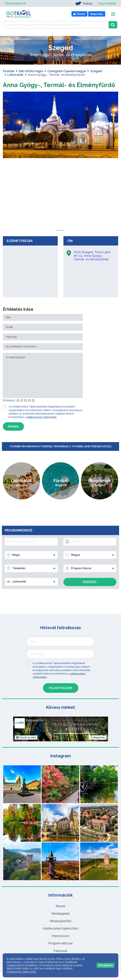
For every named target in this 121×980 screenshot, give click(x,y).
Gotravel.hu (34, 720)
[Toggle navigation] (113, 14)
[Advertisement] (61, 206)
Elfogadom (105, 965)
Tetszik (26, 738)
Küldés (13, 426)
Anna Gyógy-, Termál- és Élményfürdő (59, 85)
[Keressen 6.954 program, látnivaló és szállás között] (56, 25)
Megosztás (97, 738)
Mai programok (15, 3)
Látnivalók (15, 75)
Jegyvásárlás (107, 3)
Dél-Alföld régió (31, 71)
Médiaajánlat (61, 914)
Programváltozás (60, 943)
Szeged (96, 71)
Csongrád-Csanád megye (67, 71)
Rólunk (60, 906)
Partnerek (60, 951)
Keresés (90, 582)
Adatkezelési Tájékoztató (41, 417)
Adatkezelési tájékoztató (60, 928)
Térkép (84, 3)
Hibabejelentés (60, 921)
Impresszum (60, 936)
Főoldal (9, 71)
